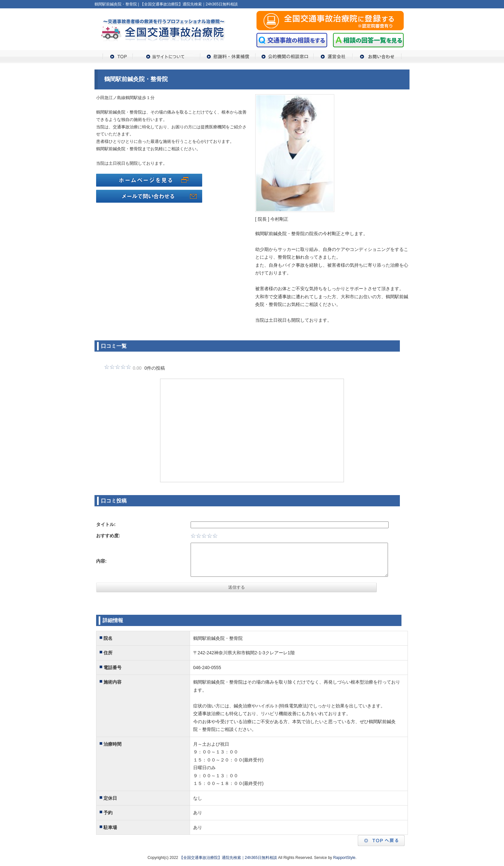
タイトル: (106, 524)
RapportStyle (344, 858)
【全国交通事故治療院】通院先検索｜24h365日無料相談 (228, 858)
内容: (101, 561)
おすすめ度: (108, 536)
